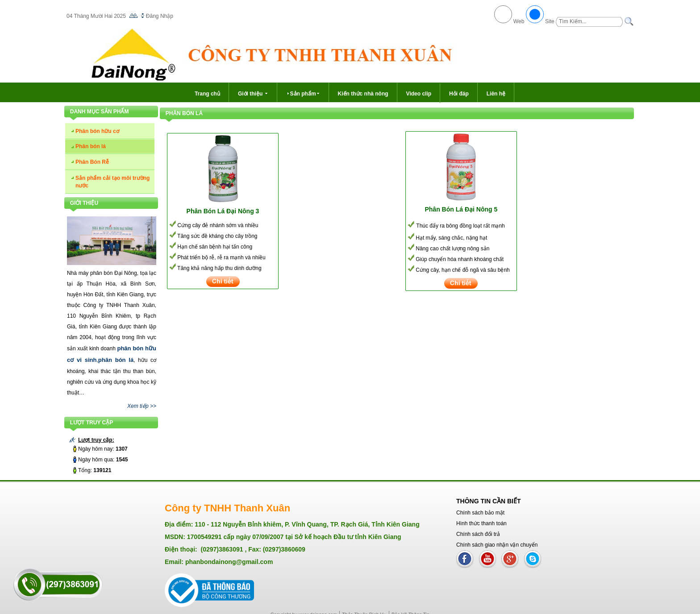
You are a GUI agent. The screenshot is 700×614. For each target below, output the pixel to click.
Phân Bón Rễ (92, 162)
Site (550, 21)
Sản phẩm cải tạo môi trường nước (112, 182)
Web (519, 21)
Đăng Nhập (160, 16)
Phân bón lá (91, 146)
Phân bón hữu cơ (97, 131)
